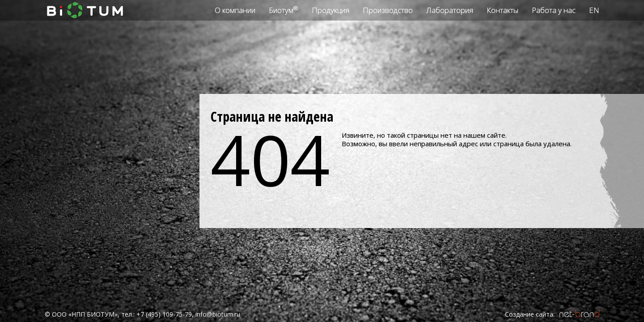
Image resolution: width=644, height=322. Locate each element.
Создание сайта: (530, 314)
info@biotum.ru (218, 314)
